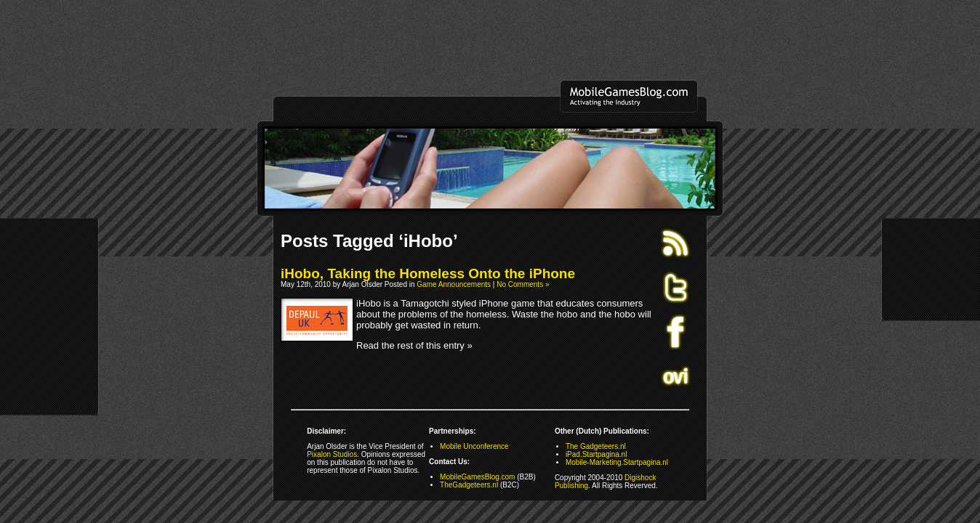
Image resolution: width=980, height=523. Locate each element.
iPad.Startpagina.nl (597, 454)
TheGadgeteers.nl (469, 485)
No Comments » (523, 284)
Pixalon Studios (332, 454)
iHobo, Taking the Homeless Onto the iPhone (428, 273)
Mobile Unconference (474, 446)
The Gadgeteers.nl (596, 446)
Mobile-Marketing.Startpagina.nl (617, 462)
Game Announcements (454, 284)
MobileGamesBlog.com (477, 477)
